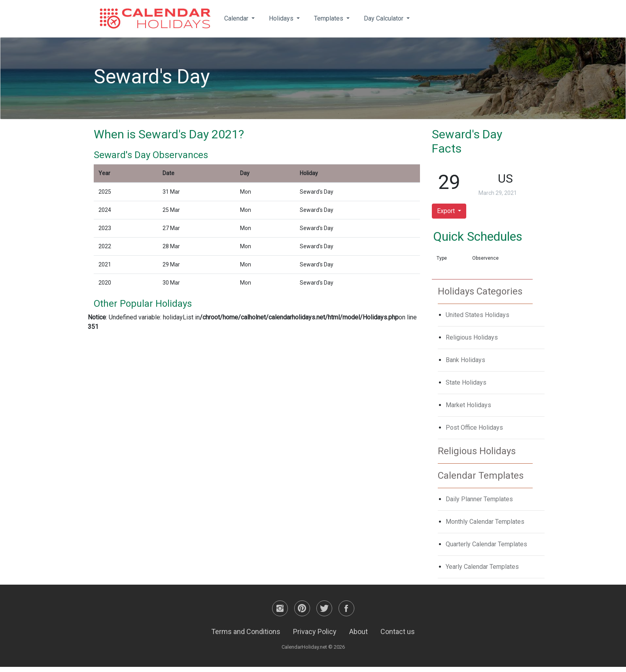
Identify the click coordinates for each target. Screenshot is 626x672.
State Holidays (466, 382)
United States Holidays (478, 315)
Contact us (398, 631)
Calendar (237, 18)
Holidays (282, 18)
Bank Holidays (465, 360)
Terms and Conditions (246, 631)
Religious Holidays (472, 337)
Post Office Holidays (474, 428)
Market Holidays (468, 405)
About (358, 631)
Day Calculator (384, 18)
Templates (329, 18)
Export (447, 211)
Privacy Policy (315, 631)
